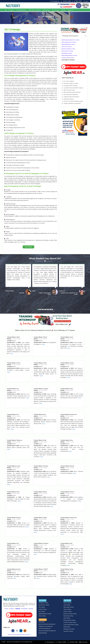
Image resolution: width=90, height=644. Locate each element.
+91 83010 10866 (16, 390)
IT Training (11, 10)
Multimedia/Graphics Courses (69, 55)
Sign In (87, 1)
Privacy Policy (16, 635)
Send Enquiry (84, 642)
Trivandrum (25, 609)
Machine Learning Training (70, 614)
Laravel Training (43, 609)
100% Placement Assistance (70, 95)
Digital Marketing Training (45, 614)
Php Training (42, 607)
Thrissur (18, 609)
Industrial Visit (67, 627)
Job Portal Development (45, 629)
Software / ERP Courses (68, 58)
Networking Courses (67, 53)
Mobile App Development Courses (70, 40)
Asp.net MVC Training (44, 605)
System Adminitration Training (71, 625)
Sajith (34, 291)
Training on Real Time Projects (71, 97)
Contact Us (71, 10)
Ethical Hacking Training (69, 620)
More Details (28, 247)
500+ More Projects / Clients (70, 83)
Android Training (67, 612)
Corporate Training (68, 631)
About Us (10, 635)
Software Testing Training (70, 622)
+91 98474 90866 (67, 1)
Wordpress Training (43, 603)
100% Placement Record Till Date (71, 92)
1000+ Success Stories (68, 90)
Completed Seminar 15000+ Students (73, 88)
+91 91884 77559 (69, 339)
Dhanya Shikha (10, 291)
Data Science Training (67, 51)
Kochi (7, 609)
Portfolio (63, 10)
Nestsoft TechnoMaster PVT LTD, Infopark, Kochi (19, 642)
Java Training (67, 605)
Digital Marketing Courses (68, 44)
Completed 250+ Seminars (70, 86)
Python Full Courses (67, 47)
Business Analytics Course (68, 49)
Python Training (67, 603)
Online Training (67, 609)
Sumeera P (62, 291)
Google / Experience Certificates (71, 103)
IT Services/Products (21, 10)
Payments (22, 635)
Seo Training (42, 612)
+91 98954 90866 (78, 1)
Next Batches (46, 10)
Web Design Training (69, 607)
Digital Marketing (43, 633)
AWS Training (67, 618)
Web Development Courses (69, 42)
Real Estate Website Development (47, 624)
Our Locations (55, 10)
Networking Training (68, 616)
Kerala (31, 609)
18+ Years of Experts (68, 81)
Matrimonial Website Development (47, 631)
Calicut (12, 609)
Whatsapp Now (56, 1)
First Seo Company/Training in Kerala (72, 101)
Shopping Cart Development (46, 626)
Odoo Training (42, 616)
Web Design (42, 622)
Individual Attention (68, 99)
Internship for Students (35, 10)
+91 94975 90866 (43, 339)
